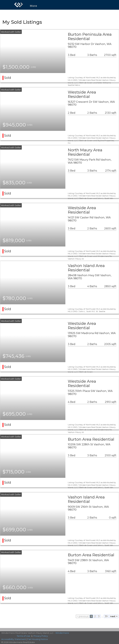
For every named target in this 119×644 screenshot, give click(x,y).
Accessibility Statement (14, 639)
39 (106, 616)
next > (114, 616)
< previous (83, 616)
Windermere (62, 633)
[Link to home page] (19, 5)
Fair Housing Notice (38, 639)
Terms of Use (23, 636)
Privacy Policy (41, 636)
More (33, 6)
